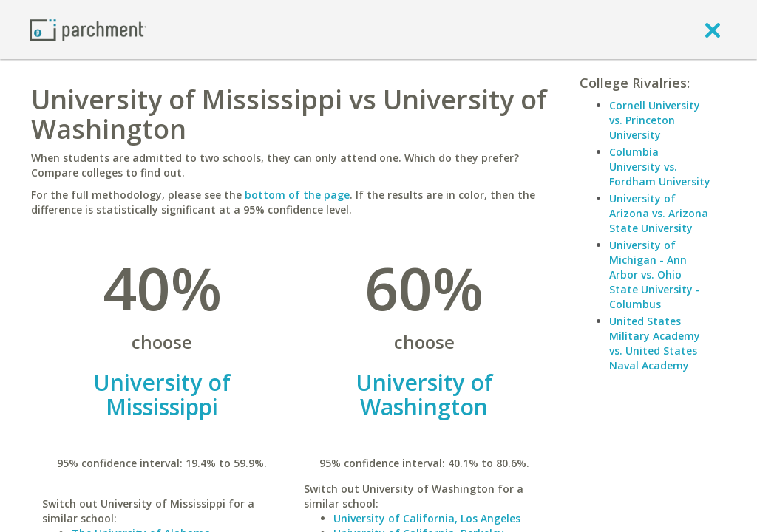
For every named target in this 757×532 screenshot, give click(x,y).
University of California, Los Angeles (427, 518)
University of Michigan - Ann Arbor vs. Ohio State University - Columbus (655, 274)
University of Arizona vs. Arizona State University (659, 213)
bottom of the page (297, 195)
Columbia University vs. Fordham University (660, 167)
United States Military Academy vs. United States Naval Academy (655, 343)
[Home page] (88, 29)
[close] (713, 30)
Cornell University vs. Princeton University (655, 120)
